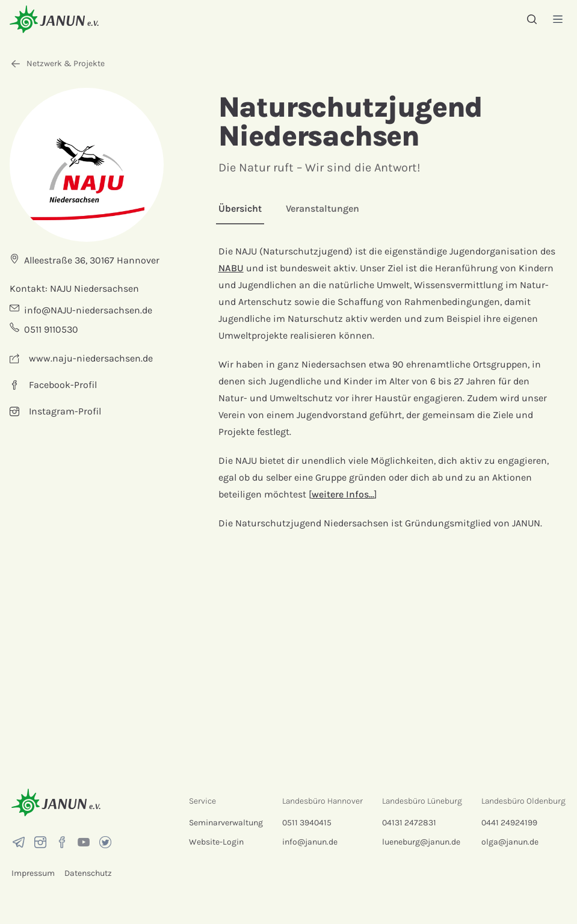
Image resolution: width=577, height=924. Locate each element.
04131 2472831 (409, 823)
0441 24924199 (509, 823)
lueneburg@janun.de (421, 842)
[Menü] (558, 19)
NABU (231, 268)
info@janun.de (310, 842)
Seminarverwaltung (226, 823)
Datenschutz (88, 873)
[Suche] (532, 19)
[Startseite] (54, 19)
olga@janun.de (510, 842)
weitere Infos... (343, 494)
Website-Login (216, 842)
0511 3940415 (307, 823)
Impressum (33, 873)
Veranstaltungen (322, 208)
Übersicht (240, 208)
